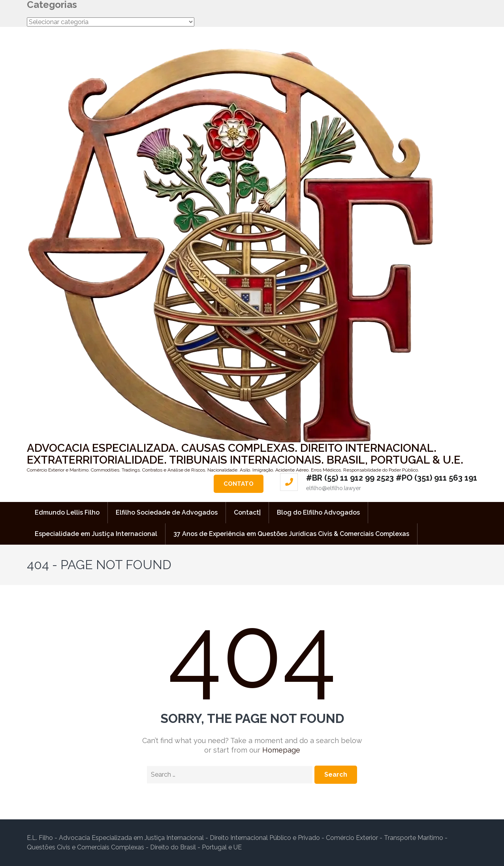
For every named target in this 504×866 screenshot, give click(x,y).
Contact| (247, 512)
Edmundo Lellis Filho (67, 512)
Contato (239, 484)
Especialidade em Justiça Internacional (96, 534)
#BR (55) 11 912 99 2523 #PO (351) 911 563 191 (392, 478)
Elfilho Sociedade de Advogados (167, 512)
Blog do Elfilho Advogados (318, 512)
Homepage (281, 750)
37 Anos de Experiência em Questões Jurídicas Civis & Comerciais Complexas (291, 534)
